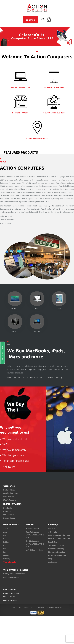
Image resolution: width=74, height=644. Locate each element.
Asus (5, 532)
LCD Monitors (9, 515)
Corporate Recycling (56, 549)
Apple (6, 529)
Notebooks (8, 508)
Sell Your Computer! (56, 545)
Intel (5, 552)
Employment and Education (59, 535)
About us (52, 529)
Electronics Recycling (57, 552)
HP (4, 545)
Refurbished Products (34, 550)
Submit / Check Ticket (3, 353)
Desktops (7, 511)
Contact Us (53, 562)
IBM (5, 549)
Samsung (7, 559)
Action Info (53, 532)
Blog (50, 559)
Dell (5, 539)
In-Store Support (32, 529)
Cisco (5, 535)
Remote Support (10, 518)
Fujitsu (6, 542)
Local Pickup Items (11, 493)
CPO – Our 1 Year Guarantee (59, 539)
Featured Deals (9, 490)
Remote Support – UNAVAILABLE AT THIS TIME (35, 535)
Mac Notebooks (10, 500)
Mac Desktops (9, 497)
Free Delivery (53, 542)
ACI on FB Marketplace (57, 555)
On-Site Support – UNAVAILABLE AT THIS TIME (35, 544)
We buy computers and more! (15, 574)
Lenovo (6, 555)
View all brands (9, 562)
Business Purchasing (11, 577)
